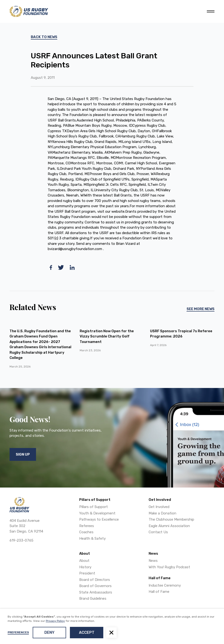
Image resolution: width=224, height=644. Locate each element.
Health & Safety (92, 538)
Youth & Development (97, 513)
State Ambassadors (96, 592)
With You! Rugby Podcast (169, 567)
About (84, 561)
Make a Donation (162, 513)
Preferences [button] (18, 632)
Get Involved (159, 507)
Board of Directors (95, 580)
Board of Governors (95, 586)
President (87, 573)
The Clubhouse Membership (171, 519)
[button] (111, 633)
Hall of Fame (159, 592)
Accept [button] (87, 632)
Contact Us (158, 532)
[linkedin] (72, 267)
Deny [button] (49, 632)
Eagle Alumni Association (169, 526)
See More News (201, 309)
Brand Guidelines (93, 599)
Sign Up (23, 454)
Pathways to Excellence (99, 519)
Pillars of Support (94, 507)
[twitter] (61, 267)
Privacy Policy (55, 621)
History (85, 567)
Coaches (86, 532)
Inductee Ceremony (165, 585)
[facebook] (51, 267)
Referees (87, 526)
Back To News (44, 37)
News (153, 561)
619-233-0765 (21, 540)
